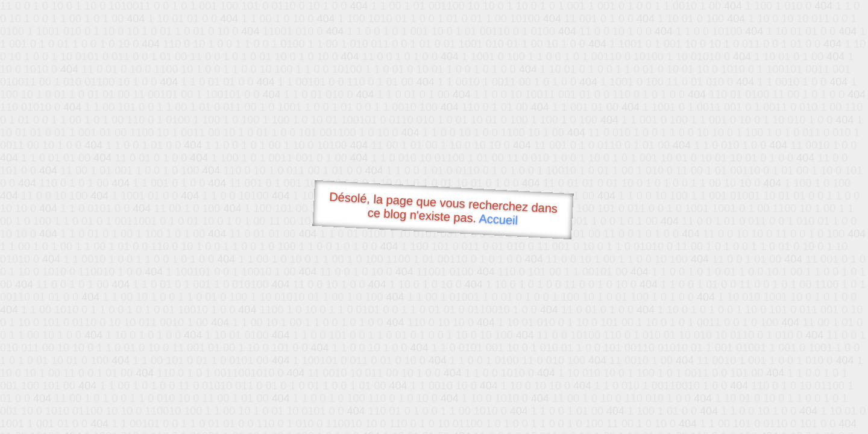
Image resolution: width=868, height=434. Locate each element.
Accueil (498, 219)
